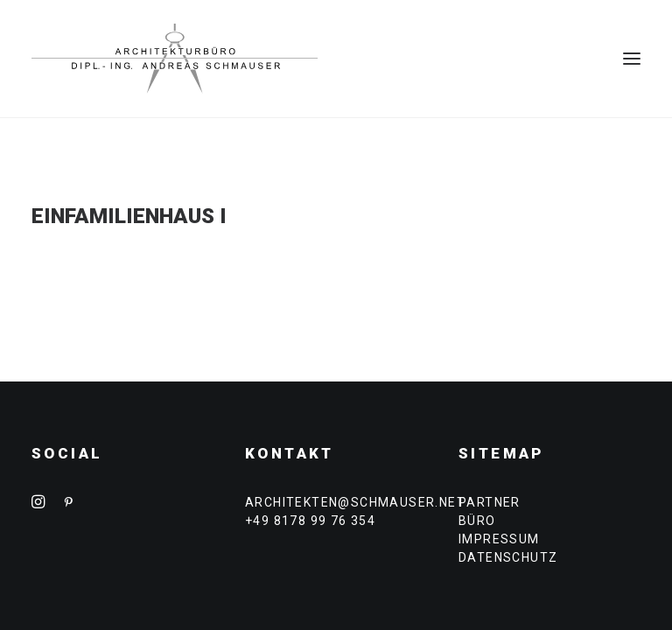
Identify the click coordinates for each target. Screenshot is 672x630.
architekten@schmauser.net (355, 502)
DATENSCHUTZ (508, 557)
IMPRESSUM (499, 539)
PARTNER (490, 502)
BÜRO (477, 521)
